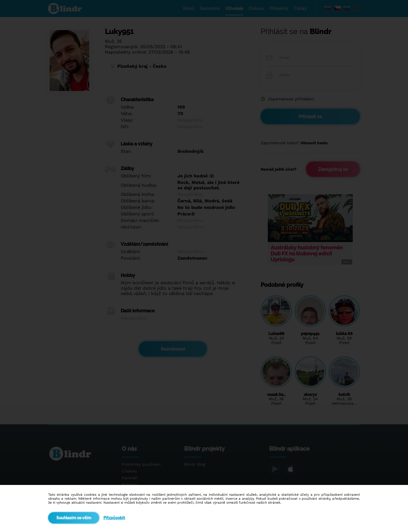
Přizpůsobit (114, 518)
